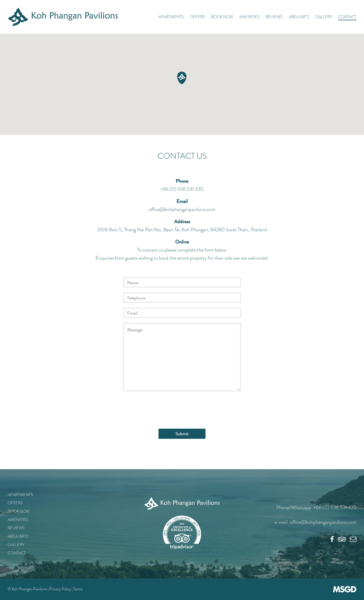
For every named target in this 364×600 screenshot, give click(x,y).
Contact (347, 17)
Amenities (249, 17)
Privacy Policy (60, 589)
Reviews (274, 17)
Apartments (171, 17)
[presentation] (162, 406)
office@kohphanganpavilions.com (182, 209)
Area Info (299, 17)
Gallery (324, 17)
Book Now (222, 17)
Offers (197, 17)
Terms (78, 589)
